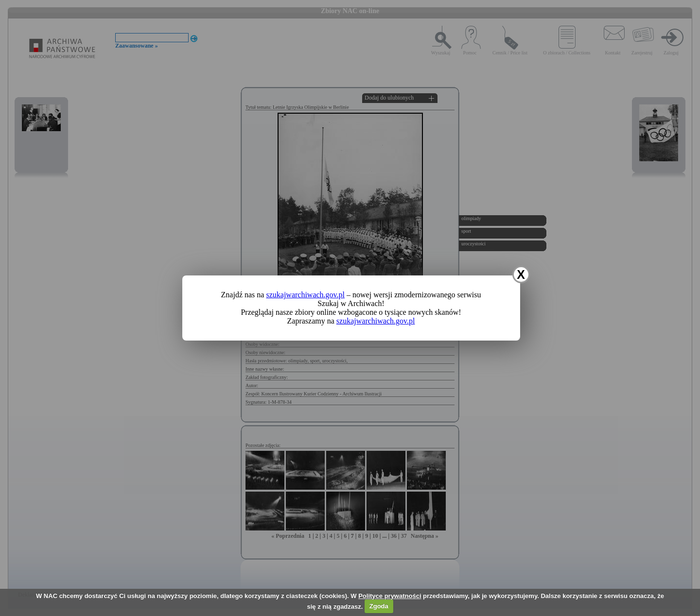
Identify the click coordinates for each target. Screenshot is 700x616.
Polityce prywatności (390, 596)
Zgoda (379, 606)
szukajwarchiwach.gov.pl (305, 295)
